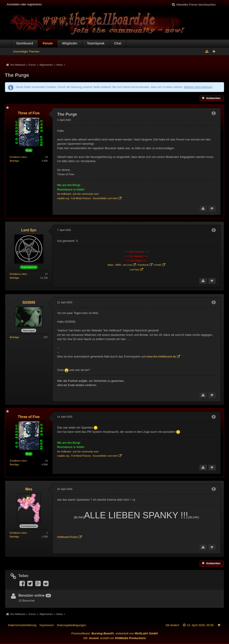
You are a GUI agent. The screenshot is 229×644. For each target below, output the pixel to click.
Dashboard (25, 43)
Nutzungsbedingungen (72, 625)
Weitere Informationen (198, 87)
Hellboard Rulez (68, 537)
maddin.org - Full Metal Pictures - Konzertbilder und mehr (88, 198)
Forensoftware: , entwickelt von (115, 633)
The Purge (17, 75)
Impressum (47, 625)
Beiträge (14, 161)
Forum (48, 43)
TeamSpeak (96, 43)
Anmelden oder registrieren (24, 4)
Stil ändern (172, 625)
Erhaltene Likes (18, 157)
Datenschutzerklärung (22, 625)
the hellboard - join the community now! (78, 194)
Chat (118, 43)
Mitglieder (70, 43)
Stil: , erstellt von (114, 638)
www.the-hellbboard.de (161, 356)
